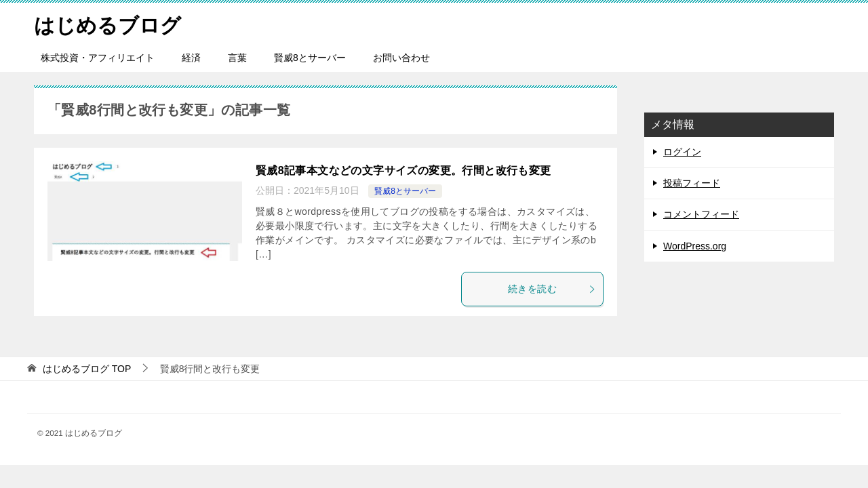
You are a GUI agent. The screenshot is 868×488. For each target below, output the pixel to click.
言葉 (237, 58)
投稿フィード (692, 183)
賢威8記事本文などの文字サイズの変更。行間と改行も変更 (403, 170)
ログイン (682, 152)
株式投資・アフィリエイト (98, 58)
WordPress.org (695, 246)
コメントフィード (701, 214)
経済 (191, 58)
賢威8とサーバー (310, 58)
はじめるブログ (107, 23)
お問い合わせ (401, 58)
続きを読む (552, 289)
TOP (87, 369)
